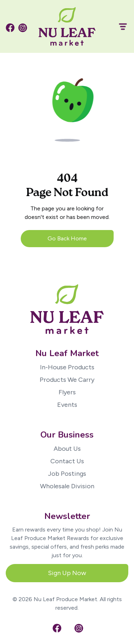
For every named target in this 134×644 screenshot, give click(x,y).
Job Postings (67, 474)
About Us (67, 449)
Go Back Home (67, 238)
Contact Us (67, 461)
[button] (120, 27)
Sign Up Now (67, 573)
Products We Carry (67, 380)
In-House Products (67, 367)
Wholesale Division (67, 486)
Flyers (67, 392)
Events (67, 405)
